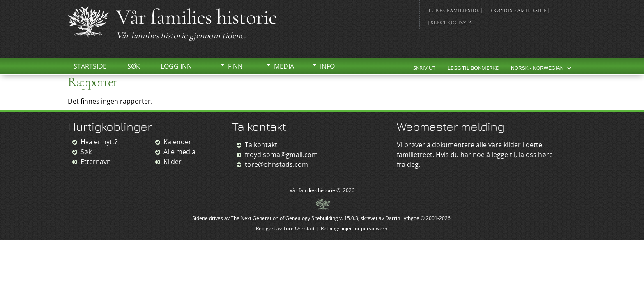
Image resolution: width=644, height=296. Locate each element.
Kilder (172, 162)
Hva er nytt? (99, 142)
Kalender (177, 142)
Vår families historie (197, 17)
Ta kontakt (261, 145)
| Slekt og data (450, 23)
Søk (134, 66)
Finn (235, 66)
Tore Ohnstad (299, 228)
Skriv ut (424, 68)
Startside (90, 66)
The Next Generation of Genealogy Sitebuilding (284, 218)
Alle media (179, 152)
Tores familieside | (455, 10)
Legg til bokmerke (473, 68)
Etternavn (96, 162)
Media (284, 66)
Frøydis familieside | (520, 10)
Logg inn (176, 66)
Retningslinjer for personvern (354, 228)
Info (327, 66)
